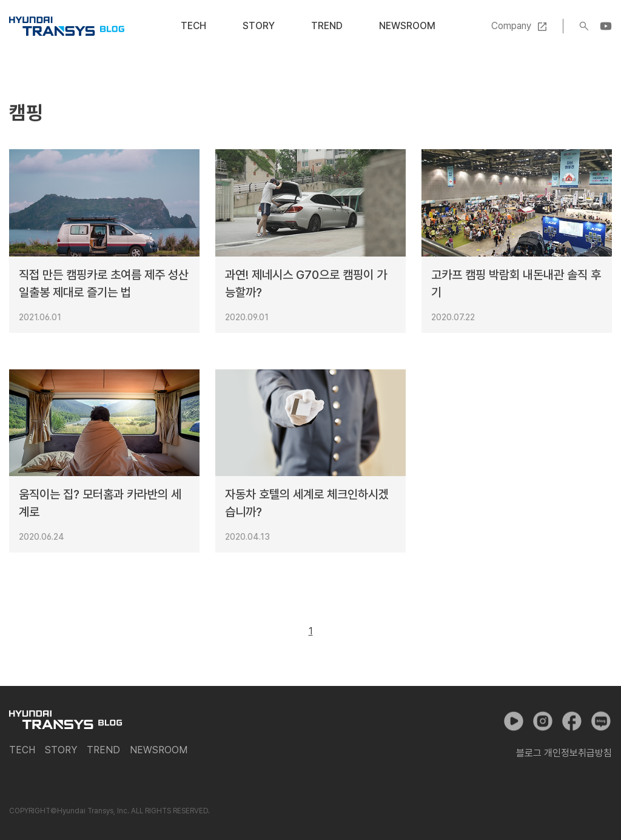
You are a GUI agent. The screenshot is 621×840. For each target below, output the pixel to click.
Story (259, 26)
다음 (338, 631)
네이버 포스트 (601, 721)
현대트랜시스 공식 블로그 (67, 26)
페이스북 (572, 721)
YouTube (606, 26)
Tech (193, 26)
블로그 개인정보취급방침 (564, 753)
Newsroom (407, 26)
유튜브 (514, 721)
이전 (283, 631)
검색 (584, 26)
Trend (327, 26)
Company (511, 26)
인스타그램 (543, 721)
